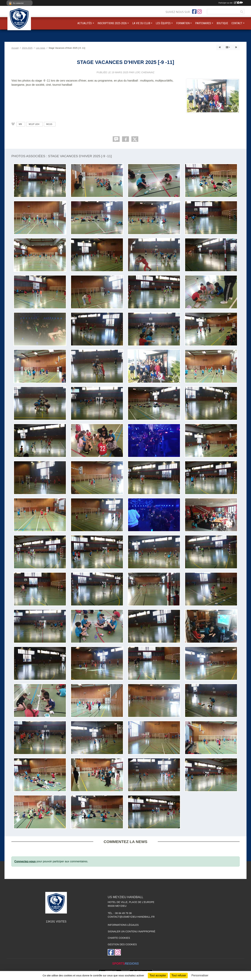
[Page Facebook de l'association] (194, 12)
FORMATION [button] (183, 23)
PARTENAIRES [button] (203, 23)
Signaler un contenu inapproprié (131, 931)
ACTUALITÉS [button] (85, 23)
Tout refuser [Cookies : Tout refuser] (179, 975)
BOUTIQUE (222, 23)
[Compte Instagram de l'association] (199, 12)
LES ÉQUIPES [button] (163, 23)
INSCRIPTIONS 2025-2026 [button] (112, 23)
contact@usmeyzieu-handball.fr (131, 917)
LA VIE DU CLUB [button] (141, 23)
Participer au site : (231, 3)
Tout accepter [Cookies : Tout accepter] (158, 975)
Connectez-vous (25, 861)
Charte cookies (119, 938)
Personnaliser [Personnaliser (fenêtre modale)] (200, 975)
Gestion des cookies (122, 944)
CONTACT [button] (237, 23)
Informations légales (123, 925)
